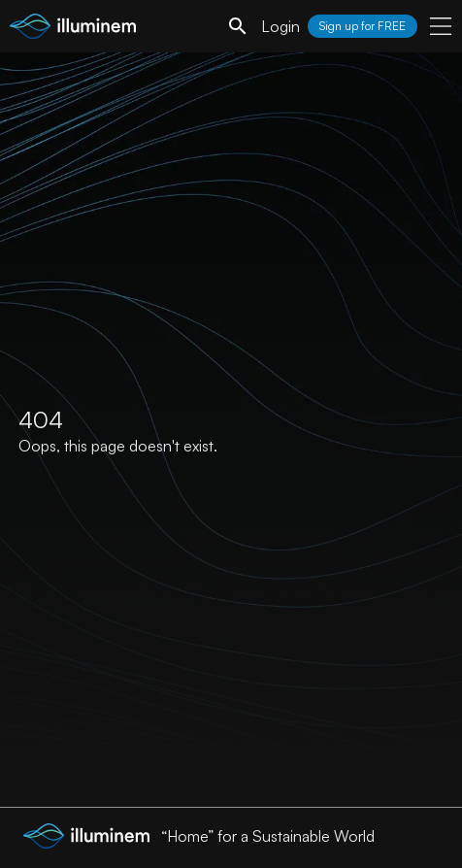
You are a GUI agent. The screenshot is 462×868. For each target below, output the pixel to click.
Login (280, 26)
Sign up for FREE (363, 26)
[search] (238, 26)
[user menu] (441, 26)
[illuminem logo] (73, 29)
